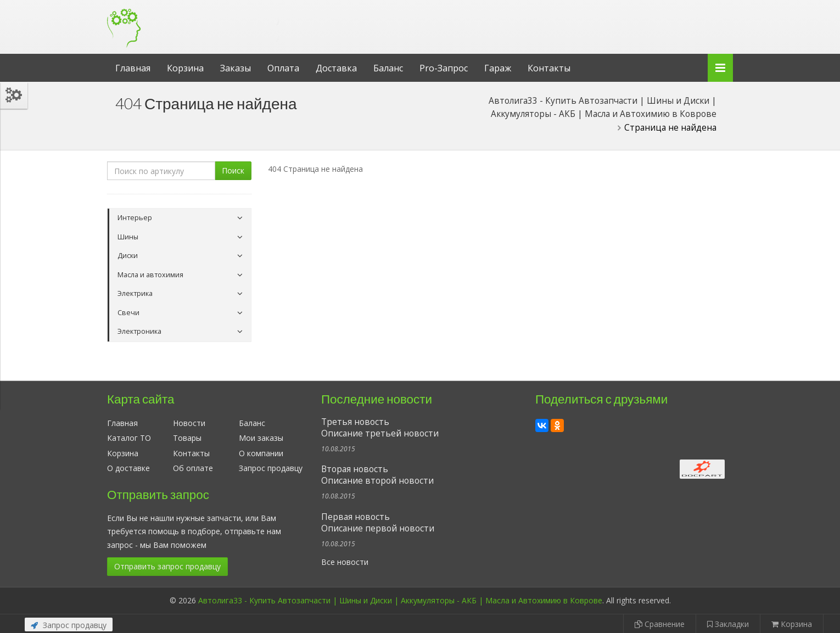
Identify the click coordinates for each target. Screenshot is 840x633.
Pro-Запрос (444, 68)
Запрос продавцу (271, 468)
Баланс (388, 68)
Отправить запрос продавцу (167, 566)
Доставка (336, 68)
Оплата (283, 68)
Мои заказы (261, 438)
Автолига (198, 18)
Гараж (498, 68)
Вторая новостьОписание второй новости (377, 475)
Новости (189, 423)
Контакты (549, 68)
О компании (261, 453)
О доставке (128, 468)
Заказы (236, 68)
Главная (133, 68)
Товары (187, 438)
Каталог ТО (129, 438)
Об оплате (193, 468)
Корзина (185, 68)
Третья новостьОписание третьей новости (380, 428)
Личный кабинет (658, 10)
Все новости (345, 562)
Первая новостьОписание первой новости (378, 523)
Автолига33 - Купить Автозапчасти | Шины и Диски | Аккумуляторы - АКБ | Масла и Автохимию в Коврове (400, 600)
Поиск (233, 170)
